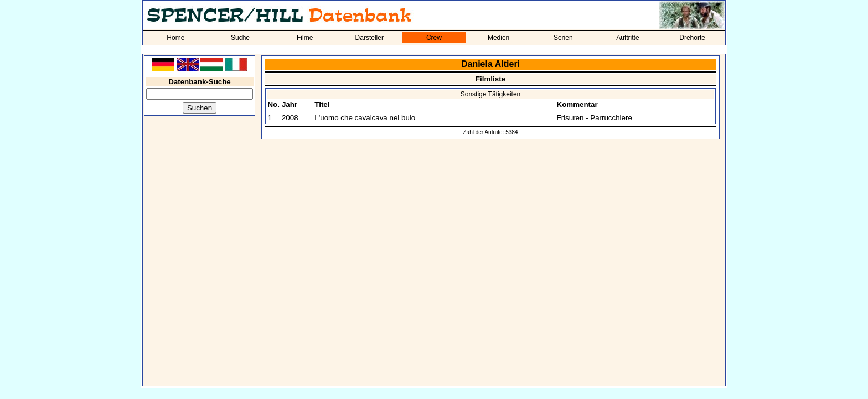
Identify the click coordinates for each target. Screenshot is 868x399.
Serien (563, 38)
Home (175, 38)
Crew (434, 38)
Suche (240, 38)
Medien (498, 38)
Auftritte (627, 38)
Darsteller (370, 38)
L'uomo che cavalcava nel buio (365, 118)
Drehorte (692, 38)
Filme (305, 38)
